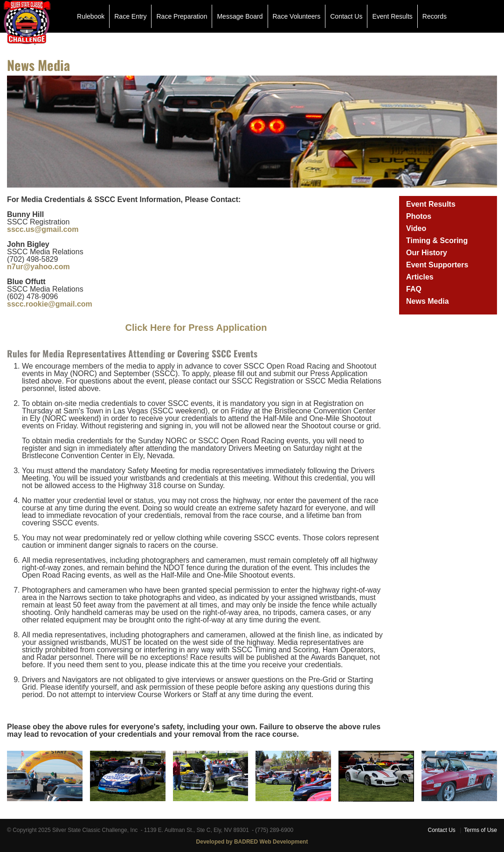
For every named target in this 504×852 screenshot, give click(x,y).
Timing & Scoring (437, 241)
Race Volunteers (297, 16)
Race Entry (130, 16)
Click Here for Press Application (196, 328)
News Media (428, 301)
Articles (420, 277)
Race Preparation (182, 16)
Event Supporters (437, 265)
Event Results (392, 16)
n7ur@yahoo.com (38, 267)
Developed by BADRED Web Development (252, 842)
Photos (419, 216)
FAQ (414, 289)
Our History (427, 253)
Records (435, 16)
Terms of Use (480, 830)
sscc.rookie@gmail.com (50, 304)
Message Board (240, 16)
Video (416, 228)
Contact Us (346, 16)
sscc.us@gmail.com (43, 229)
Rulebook (91, 16)
